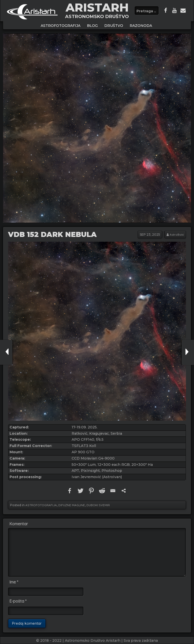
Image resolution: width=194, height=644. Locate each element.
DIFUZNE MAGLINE (72, 505)
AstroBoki (177, 235)
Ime (14, 582)
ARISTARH (97, 7)
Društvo (114, 26)
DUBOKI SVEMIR (98, 505)
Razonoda (141, 26)
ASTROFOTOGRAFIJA (61, 26)
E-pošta (18, 601)
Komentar (19, 524)
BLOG (92, 26)
